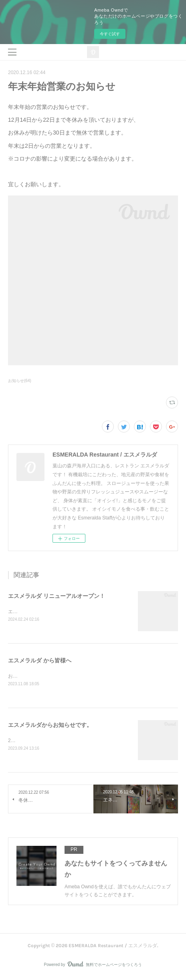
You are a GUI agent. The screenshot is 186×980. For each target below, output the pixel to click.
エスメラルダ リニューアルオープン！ (57, 596)
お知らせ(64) (20, 381)
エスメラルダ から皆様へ (40, 661)
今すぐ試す (110, 34)
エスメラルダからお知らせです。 (50, 726)
